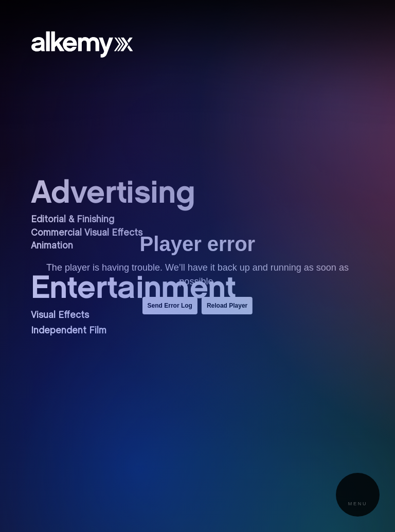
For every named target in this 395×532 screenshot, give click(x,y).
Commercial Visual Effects (87, 233)
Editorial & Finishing (73, 220)
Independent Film (69, 331)
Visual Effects (60, 316)
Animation (52, 246)
